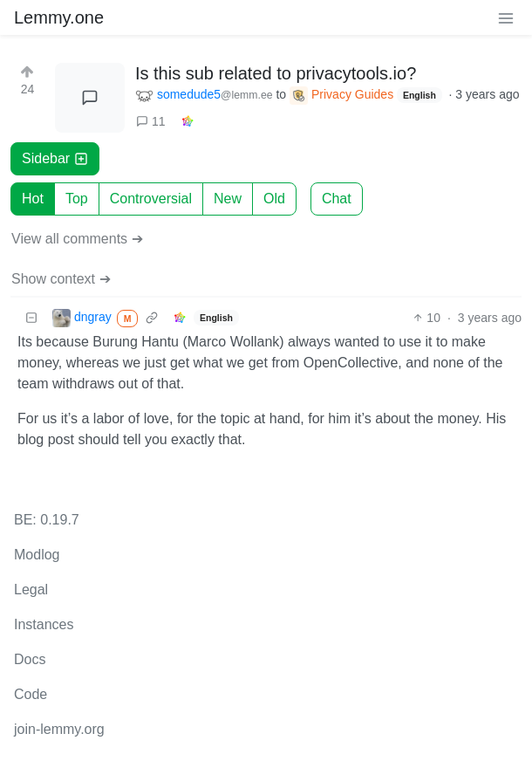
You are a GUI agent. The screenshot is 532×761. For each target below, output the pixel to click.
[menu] (506, 17)
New (228, 199)
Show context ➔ (61, 279)
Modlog (37, 555)
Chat (337, 199)
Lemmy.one (59, 17)
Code (31, 694)
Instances (44, 624)
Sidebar (55, 158)
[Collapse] (31, 318)
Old (274, 199)
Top (77, 199)
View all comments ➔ (77, 239)
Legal (31, 590)
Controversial (151, 199)
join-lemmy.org (59, 729)
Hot (33, 199)
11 (151, 121)
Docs (30, 659)
